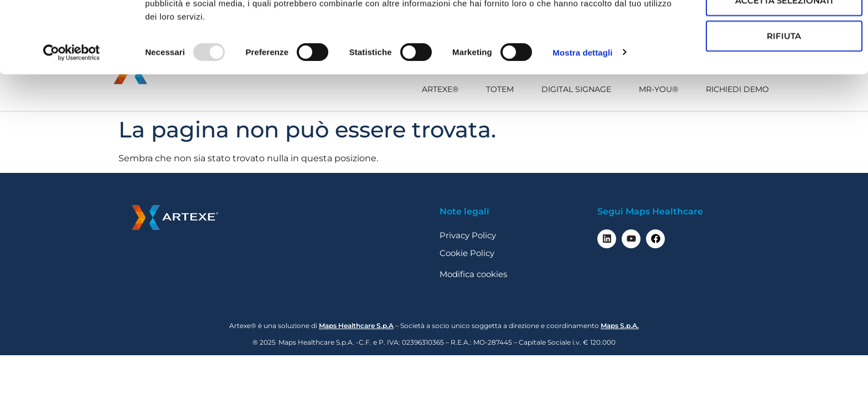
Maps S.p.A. (620, 326)
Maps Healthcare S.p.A (356, 326)
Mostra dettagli (582, 116)
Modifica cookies (473, 274)
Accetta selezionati (748, 64)
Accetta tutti (748, 29)
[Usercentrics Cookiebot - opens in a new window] (72, 116)
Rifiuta (747, 99)
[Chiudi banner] (851, 17)
